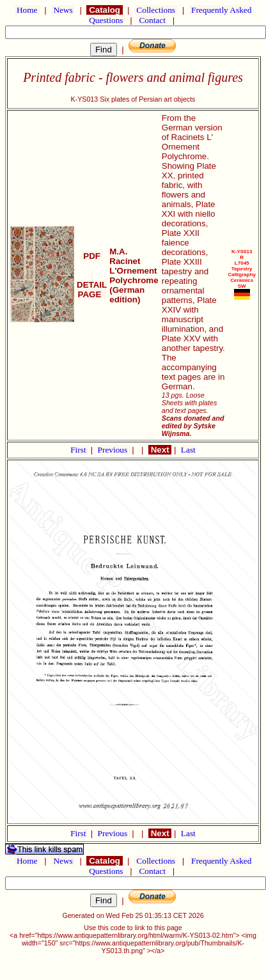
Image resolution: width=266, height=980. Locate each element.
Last (188, 450)
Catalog (104, 10)
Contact (152, 20)
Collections (156, 10)
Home (27, 10)
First (79, 450)
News (63, 10)
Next (160, 450)
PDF (92, 256)
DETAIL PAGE (92, 285)
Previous (114, 450)
